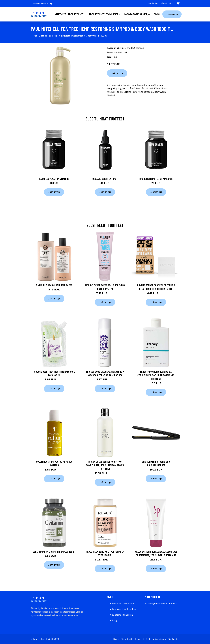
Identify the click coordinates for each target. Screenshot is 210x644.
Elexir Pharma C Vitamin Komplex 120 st (54, 552)
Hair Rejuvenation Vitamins (54, 179)
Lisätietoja (117, 73)
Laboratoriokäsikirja (137, 14)
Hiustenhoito (127, 48)
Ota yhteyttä (127, 639)
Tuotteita (172, 14)
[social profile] (51, 4)
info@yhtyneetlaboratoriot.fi (160, 3)
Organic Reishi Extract (105, 179)
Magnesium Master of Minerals (156, 179)
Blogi (157, 14)
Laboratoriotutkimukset (124, 609)
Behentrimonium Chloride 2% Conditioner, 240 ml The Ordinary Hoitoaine (156, 375)
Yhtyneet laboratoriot (69, 14)
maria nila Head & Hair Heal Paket (54, 285)
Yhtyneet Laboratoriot (123, 604)
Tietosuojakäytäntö (156, 639)
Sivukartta (173, 639)
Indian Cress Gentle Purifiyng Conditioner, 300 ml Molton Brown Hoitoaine (105, 465)
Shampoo (139, 48)
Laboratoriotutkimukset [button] (103, 14)
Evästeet (140, 639)
